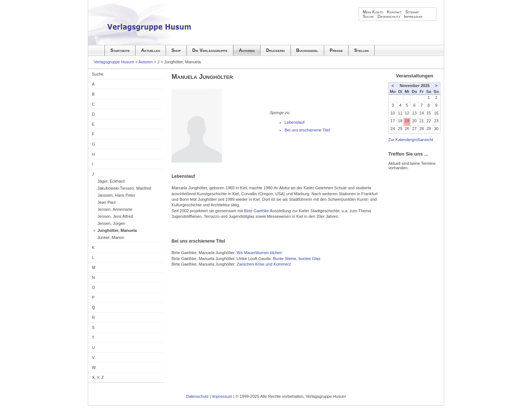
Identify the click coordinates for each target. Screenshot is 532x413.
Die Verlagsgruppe (210, 50)
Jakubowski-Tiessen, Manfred (124, 188)
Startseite (120, 50)
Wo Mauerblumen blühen (260, 253)
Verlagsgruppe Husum (114, 62)
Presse (336, 50)
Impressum (413, 16)
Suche (368, 16)
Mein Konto (373, 12)
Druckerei (275, 50)
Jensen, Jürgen (111, 223)
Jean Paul (107, 202)
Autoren (247, 50)
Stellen (361, 50)
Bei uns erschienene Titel (307, 130)
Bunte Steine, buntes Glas (297, 259)
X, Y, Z (98, 377)
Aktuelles (151, 50)
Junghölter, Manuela (117, 230)
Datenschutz (389, 16)
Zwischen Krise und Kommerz (264, 264)
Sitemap (412, 12)
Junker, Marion (111, 237)
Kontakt (394, 12)
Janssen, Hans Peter (116, 195)
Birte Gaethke (257, 211)
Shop (176, 50)
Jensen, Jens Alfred (115, 216)
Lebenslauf (295, 122)
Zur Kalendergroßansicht (411, 140)
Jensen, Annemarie (115, 209)
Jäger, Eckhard (111, 181)
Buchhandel (307, 50)
